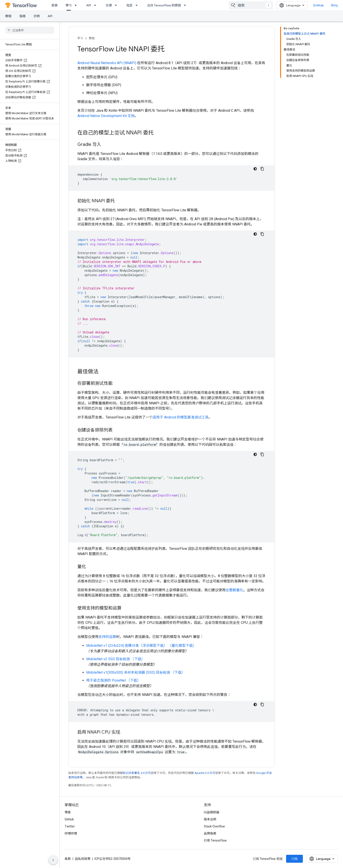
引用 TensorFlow (215, 840)
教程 (8, 16)
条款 (68, 859)
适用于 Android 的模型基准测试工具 (181, 417)
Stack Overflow (214, 826)
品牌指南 (210, 833)
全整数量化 (234, 590)
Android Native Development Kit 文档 (106, 116)
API (89, 5)
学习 (80, 38)
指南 (22, 16)
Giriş (334, 5)
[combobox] (251, 5)
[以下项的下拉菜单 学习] (77, 5)
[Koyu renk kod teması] (255, 169)
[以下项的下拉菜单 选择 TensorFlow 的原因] (186, 5)
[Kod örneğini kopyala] (262, 169)
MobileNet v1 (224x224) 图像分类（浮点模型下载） (127, 646)
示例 (37, 16)
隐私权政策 (83, 859)
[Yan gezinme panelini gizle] (53, 860)
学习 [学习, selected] (69, 5)
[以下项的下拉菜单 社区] (138, 5)
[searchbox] (30, 30)
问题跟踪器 (212, 812)
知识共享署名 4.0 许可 (137, 773)
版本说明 (210, 819)
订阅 (294, 859)
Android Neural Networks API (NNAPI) (107, 63)
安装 (54, 5)
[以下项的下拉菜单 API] (96, 5)
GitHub (318, 5)
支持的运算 (107, 637)
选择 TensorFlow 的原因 (164, 5)
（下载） (138, 659)
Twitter (70, 826)
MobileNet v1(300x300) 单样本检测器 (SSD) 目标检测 (128, 672)
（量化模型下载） (182, 646)
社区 (129, 5)
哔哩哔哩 (71, 833)
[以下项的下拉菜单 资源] (117, 5)
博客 (68, 812)
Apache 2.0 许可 (205, 773)
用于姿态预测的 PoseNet (106, 680)
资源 (109, 5)
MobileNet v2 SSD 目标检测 (108, 659)
